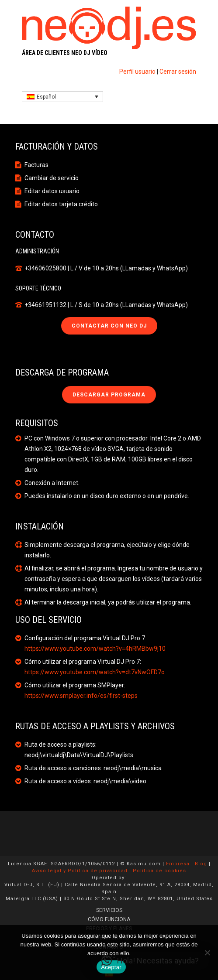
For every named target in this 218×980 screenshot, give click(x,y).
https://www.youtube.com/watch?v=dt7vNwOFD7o (95, 672)
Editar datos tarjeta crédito (61, 204)
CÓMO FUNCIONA (109, 919)
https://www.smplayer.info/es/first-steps (81, 696)
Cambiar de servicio (52, 178)
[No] (207, 953)
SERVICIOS (109, 910)
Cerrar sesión (178, 72)
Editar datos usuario (52, 191)
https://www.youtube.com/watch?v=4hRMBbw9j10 (95, 649)
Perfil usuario (137, 72)
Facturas (36, 165)
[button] (150, 961)
